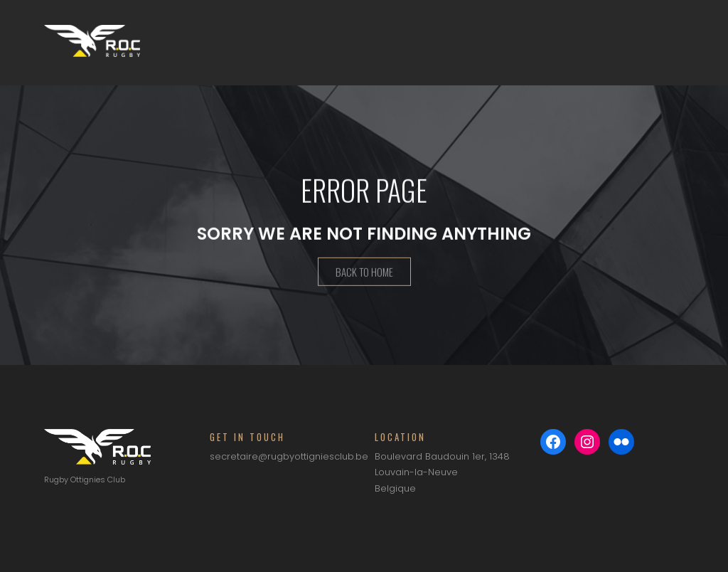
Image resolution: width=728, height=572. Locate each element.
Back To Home (364, 273)
